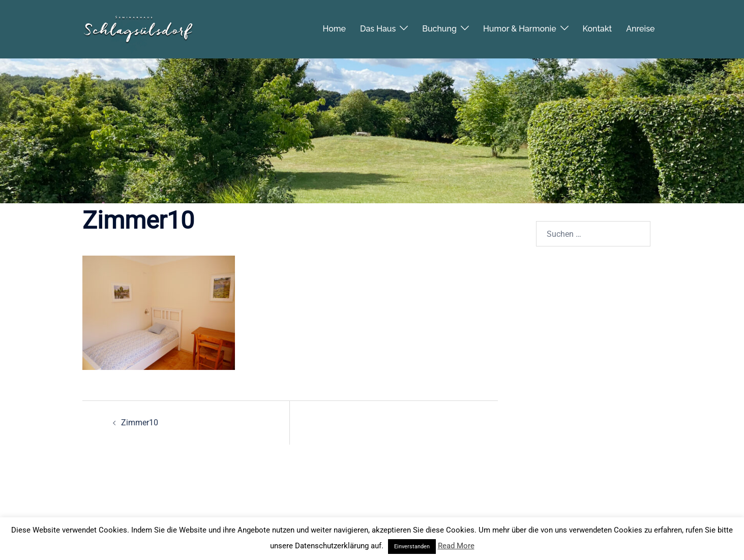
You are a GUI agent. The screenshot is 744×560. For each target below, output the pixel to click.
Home (335, 25)
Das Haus (378, 25)
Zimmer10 (140, 423)
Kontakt (598, 25)
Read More (456, 546)
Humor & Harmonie (520, 25)
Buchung (439, 25)
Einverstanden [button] (412, 547)
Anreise (640, 25)
